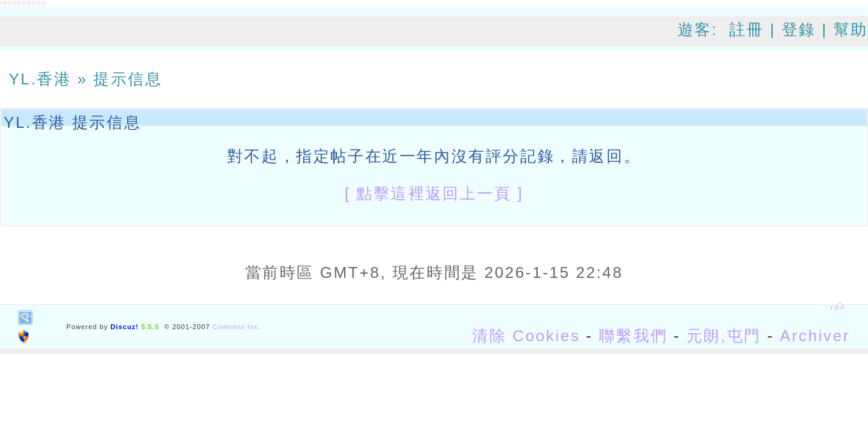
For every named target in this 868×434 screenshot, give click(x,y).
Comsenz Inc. (237, 327)
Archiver (815, 336)
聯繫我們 (633, 336)
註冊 (747, 30)
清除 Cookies (526, 336)
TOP (838, 308)
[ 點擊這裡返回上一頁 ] (434, 193)
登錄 (799, 30)
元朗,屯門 (724, 336)
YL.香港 (40, 79)
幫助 (851, 30)
